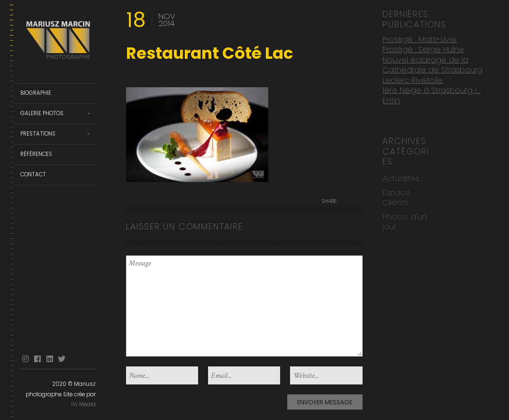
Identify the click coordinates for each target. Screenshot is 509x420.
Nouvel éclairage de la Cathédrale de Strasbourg (432, 64)
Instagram (26, 359)
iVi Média (83, 404)
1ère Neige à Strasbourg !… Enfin (432, 95)
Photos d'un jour (405, 220)
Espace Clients (396, 197)
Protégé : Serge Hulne (423, 49)
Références (36, 154)
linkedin (50, 359)
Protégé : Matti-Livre (420, 39)
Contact (33, 174)
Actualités (401, 178)
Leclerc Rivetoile (413, 79)
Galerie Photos (42, 113)
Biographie (36, 93)
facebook (37, 359)
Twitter (62, 359)
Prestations (38, 134)
